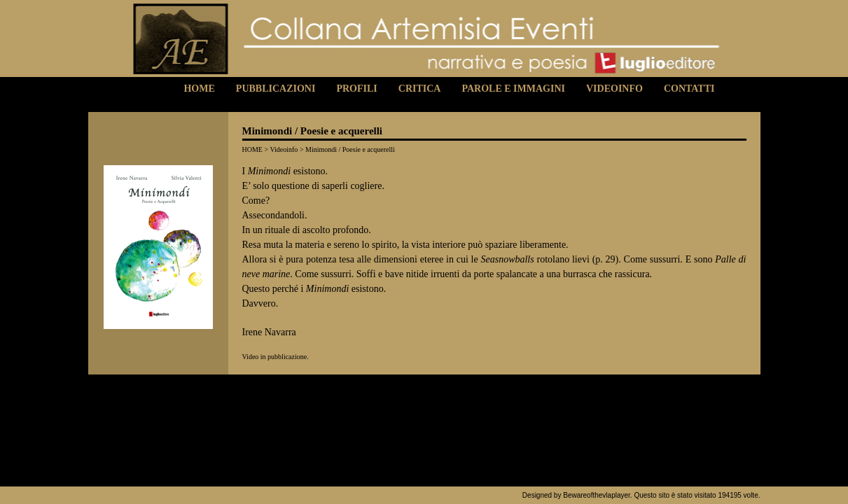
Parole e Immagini (513, 89)
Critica (420, 89)
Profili (356, 89)
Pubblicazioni (276, 89)
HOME (252, 149)
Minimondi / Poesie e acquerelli (350, 149)
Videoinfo (614, 89)
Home (199, 89)
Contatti (689, 89)
